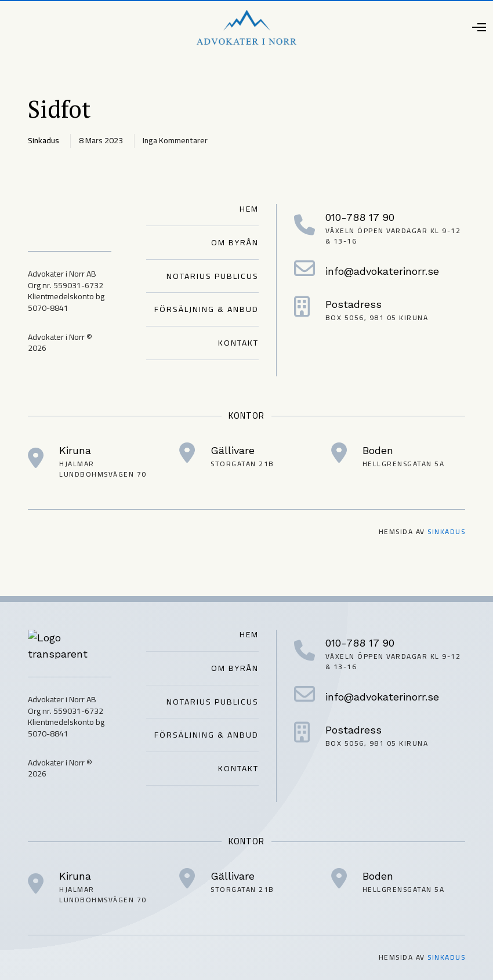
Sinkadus (446, 531)
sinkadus (43, 140)
